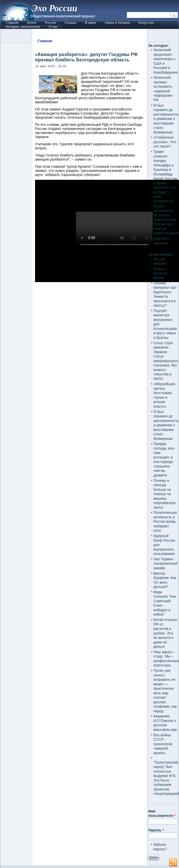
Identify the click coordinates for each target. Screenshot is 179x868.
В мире (91, 23)
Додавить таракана (161, 241)
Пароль (156, 830)
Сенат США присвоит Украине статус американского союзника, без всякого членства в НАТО (166, 361)
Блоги (32, 23)
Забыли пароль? (160, 847)
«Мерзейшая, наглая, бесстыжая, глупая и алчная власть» (165, 395)
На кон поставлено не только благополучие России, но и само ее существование (166, 220)
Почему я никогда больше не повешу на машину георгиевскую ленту (165, 494)
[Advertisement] (90, 485)
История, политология (23, 27)
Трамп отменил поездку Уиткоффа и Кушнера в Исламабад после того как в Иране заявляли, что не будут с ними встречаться (165, 176)
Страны (70, 23)
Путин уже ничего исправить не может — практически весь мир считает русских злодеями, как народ (165, 691)
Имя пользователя (162, 814)
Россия (51, 23)
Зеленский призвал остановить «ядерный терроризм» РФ (163, 89)
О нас (53, 27)
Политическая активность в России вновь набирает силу (165, 521)
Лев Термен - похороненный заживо (165, 564)
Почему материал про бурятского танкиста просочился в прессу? (165, 294)
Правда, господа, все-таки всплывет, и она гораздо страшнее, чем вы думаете (164, 459)
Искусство (146, 23)
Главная (12, 23)
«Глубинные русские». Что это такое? (165, 142)
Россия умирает (160, 261)
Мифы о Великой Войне (160, 273)
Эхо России (54, 8)
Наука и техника (117, 23)
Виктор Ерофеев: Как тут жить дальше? (165, 580)
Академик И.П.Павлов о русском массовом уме (165, 723)
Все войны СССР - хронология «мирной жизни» (163, 744)
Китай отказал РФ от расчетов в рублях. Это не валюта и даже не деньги (165, 633)
